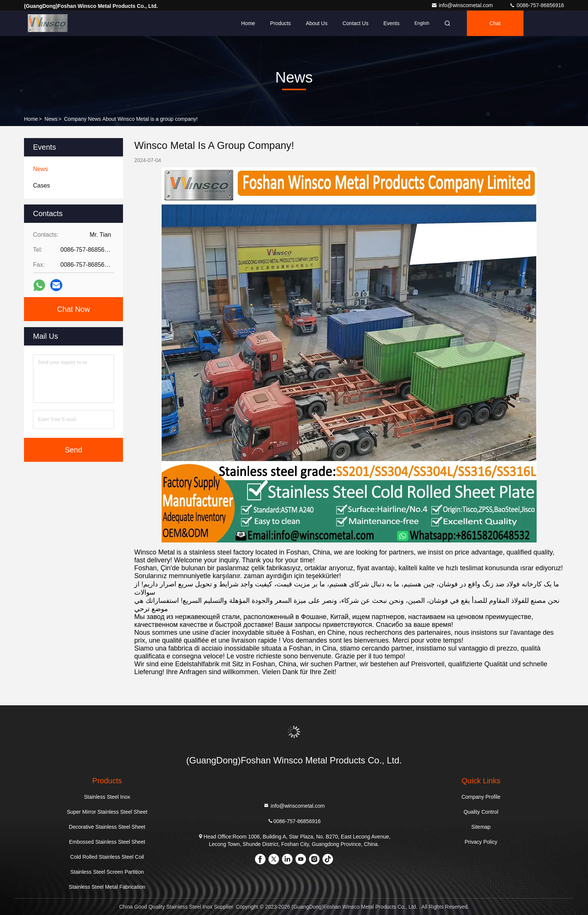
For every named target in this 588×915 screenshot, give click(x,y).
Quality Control (481, 812)
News (51, 119)
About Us (317, 23)
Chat (495, 23)
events (391, 23)
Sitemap (481, 827)
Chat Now (73, 309)
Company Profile (481, 797)
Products (280, 23)
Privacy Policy (481, 842)
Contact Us (355, 23)
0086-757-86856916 (537, 5)
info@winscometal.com (463, 5)
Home (248, 23)
